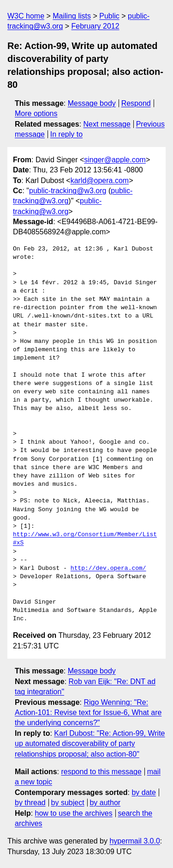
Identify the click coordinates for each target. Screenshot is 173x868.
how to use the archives (74, 813)
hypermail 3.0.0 (134, 841)
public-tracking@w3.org (68, 191)
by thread (30, 803)
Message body (92, 103)
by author (105, 803)
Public (109, 16)
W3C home (26, 16)
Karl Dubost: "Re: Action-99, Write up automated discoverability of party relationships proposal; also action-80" (90, 744)
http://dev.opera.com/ (108, 568)
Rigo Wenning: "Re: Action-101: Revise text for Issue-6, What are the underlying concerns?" (88, 713)
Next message (107, 124)
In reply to (66, 134)
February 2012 (95, 26)
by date (143, 792)
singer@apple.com (115, 160)
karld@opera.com (100, 180)
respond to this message (101, 772)
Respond (136, 103)
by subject (68, 803)
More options (36, 113)
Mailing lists (72, 16)
